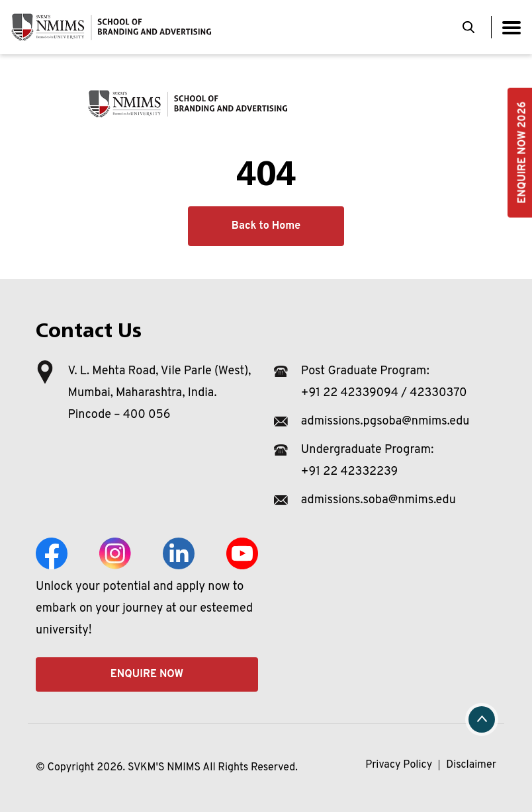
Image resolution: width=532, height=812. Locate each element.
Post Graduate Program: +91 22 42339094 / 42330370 (384, 382)
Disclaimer (471, 765)
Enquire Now (147, 674)
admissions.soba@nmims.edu (378, 500)
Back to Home (266, 226)
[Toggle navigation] (511, 27)
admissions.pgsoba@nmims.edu (385, 422)
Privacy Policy (399, 765)
